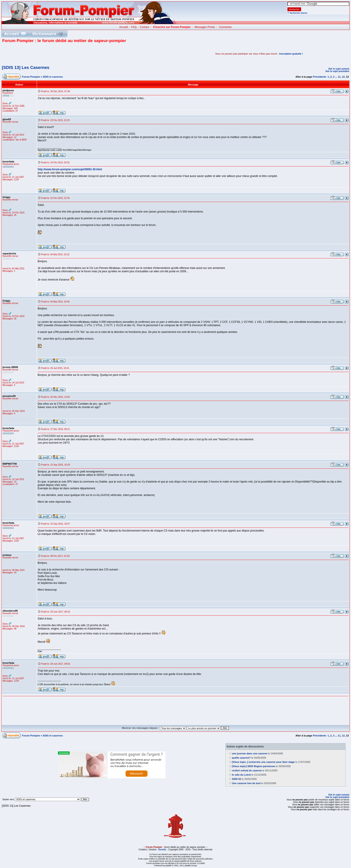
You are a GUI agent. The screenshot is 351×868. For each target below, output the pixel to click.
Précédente (320, 77)
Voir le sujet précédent (337, 71)
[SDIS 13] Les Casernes (26, 67)
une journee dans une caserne (250, 753)
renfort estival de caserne (247, 770)
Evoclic (162, 850)
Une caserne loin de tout (246, 783)
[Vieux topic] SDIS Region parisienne (254, 766)
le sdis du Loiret (241, 775)
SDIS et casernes (53, 77)
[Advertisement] (55, 54)
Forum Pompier (31, 77)
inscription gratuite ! (291, 54)
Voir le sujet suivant (339, 69)
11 (339, 77)
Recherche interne (299, 13)
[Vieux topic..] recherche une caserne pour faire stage (263, 762)
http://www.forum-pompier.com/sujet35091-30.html (70, 169)
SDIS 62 (236, 779)
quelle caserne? (241, 758)
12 (343, 77)
